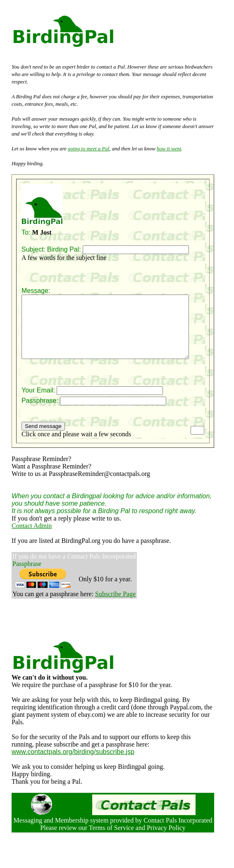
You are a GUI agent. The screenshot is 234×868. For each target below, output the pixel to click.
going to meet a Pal (88, 149)
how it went (169, 149)
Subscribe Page (115, 606)
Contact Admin (32, 538)
